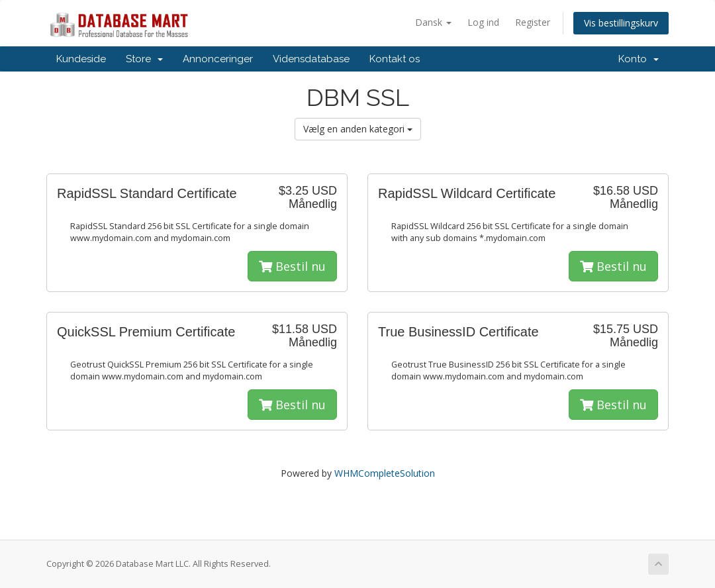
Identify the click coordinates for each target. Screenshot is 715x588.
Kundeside (81, 59)
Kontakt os (395, 59)
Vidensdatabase (311, 59)
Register (533, 22)
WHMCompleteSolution (385, 473)
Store (144, 59)
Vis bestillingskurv (621, 23)
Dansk (433, 22)
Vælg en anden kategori (358, 129)
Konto (639, 59)
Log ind (483, 22)
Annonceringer (218, 59)
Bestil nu (292, 266)
